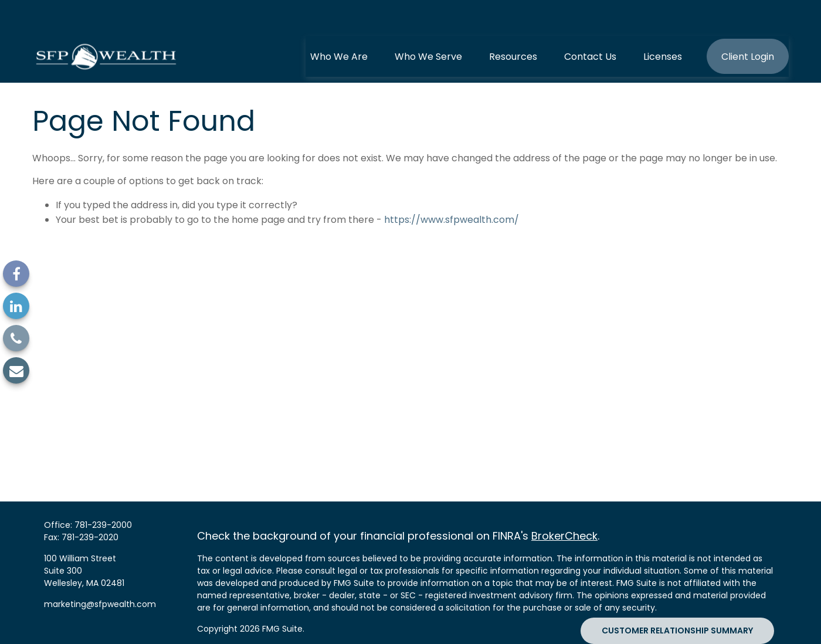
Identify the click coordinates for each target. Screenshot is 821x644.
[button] (339, 26)
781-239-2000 (103, 495)
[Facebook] (16, 274)
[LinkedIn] (16, 306)
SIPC (206, 632)
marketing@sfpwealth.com (100, 574)
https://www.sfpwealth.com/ (452, 190)
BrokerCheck (564, 506)
